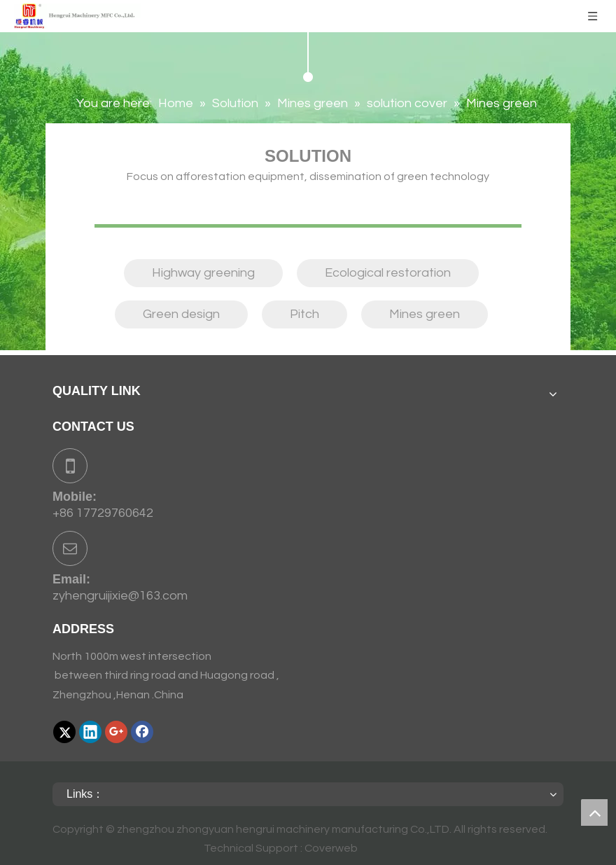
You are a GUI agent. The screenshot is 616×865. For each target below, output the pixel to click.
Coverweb (331, 848)
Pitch (304, 314)
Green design (181, 314)
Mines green (425, 314)
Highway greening (203, 273)
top (594, 812)
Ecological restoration (388, 273)
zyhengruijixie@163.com (120, 596)
